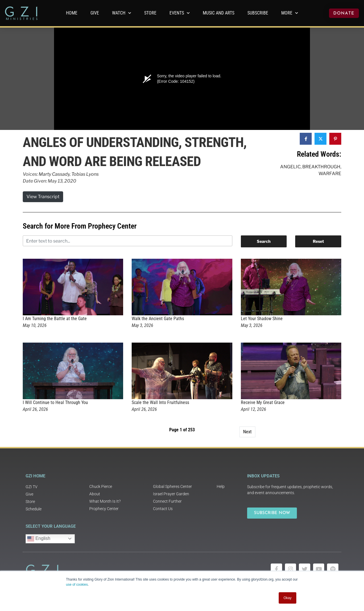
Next (247, 432)
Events (180, 13)
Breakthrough (321, 167)
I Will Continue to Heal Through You (55, 402)
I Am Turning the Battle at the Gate (55, 319)
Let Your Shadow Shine (262, 319)
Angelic (290, 167)
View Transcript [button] (43, 197)
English (39, 539)
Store (150, 13)
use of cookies (77, 585)
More (290, 13)
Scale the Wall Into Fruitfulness (160, 402)
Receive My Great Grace (263, 402)
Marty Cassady (54, 174)
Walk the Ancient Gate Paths (158, 319)
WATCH (122, 13)
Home (72, 13)
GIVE (95, 13)
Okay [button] (288, 598)
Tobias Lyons (85, 174)
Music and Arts (219, 13)
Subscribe (258, 13)
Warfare (330, 174)
